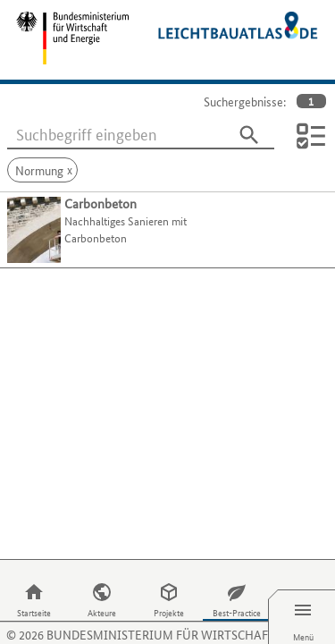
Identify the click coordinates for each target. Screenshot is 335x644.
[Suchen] (249, 135)
